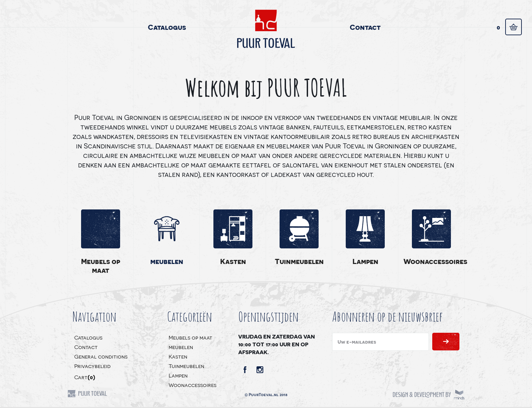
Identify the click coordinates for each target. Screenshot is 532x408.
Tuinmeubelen (299, 261)
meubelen (167, 261)
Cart (85, 377)
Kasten (233, 261)
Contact (365, 27)
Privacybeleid (92, 366)
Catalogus (167, 27)
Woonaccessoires (431, 261)
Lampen (365, 261)
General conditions (101, 356)
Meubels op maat (101, 266)
